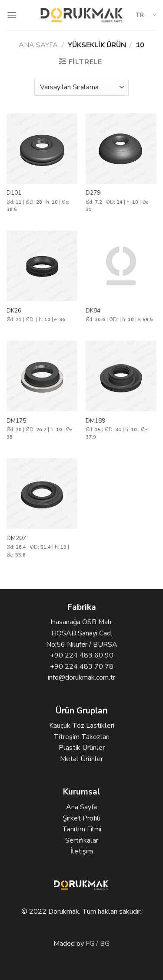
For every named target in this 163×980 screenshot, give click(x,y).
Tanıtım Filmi (82, 829)
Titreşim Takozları (81, 737)
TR (146, 15)
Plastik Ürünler (82, 748)
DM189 (95, 421)
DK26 (14, 311)
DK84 (93, 311)
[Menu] (12, 15)
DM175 (16, 421)
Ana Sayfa (38, 45)
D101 (14, 193)
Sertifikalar (82, 840)
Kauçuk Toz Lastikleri (82, 726)
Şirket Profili (81, 818)
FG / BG (98, 944)
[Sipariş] (81, 87)
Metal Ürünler (81, 759)
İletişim (82, 851)
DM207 (16, 538)
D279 (93, 193)
